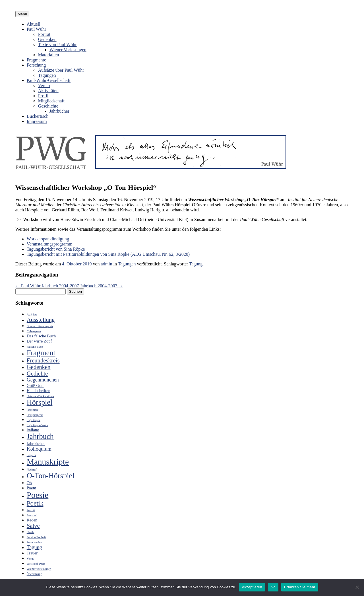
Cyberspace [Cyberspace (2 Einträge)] (34, 331)
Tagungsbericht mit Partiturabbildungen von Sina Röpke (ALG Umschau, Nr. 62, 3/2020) (108, 254)
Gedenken (47, 39)
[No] (357, 587)
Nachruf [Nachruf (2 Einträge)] (32, 470)
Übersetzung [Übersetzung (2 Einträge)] (34, 574)
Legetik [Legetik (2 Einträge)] (31, 455)
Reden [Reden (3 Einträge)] (32, 520)
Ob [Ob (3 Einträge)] (29, 483)
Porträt (44, 34)
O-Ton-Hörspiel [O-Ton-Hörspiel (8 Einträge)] (51, 476)
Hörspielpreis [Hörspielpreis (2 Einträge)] (35, 415)
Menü (22, 14)
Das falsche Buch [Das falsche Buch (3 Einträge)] (41, 336)
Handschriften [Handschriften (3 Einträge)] (39, 391)
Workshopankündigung (48, 239)
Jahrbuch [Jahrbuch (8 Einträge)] (40, 437)
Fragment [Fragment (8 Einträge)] (41, 353)
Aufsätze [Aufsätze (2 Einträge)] (32, 315)
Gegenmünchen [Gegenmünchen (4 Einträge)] (43, 380)
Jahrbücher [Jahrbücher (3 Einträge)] (36, 444)
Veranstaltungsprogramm (50, 244)
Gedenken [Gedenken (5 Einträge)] (39, 367)
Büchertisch (38, 116)
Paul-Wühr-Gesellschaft (49, 80)
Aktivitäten (48, 91)
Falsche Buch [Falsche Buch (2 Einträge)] (35, 347)
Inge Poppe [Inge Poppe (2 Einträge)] (34, 420)
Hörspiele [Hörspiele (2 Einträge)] (33, 410)
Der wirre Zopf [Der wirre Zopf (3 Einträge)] (39, 341)
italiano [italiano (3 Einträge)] (33, 430)
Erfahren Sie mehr (300, 587)
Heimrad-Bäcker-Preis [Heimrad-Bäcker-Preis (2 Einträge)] (40, 396)
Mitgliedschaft (51, 101)
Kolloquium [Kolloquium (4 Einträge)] (39, 449)
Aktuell (34, 24)
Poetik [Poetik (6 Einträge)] (35, 503)
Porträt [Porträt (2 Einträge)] (31, 510)
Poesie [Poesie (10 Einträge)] (38, 495)
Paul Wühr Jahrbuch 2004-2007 (47, 286)
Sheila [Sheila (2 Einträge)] (31, 532)
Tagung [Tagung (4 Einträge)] (34, 547)
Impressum (37, 121)
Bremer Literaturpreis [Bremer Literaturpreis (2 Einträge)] (40, 326)
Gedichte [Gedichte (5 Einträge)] (37, 374)
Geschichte (48, 106)
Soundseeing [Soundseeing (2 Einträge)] (34, 542)
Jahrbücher (59, 111)
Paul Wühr (37, 29)
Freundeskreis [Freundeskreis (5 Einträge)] (43, 360)
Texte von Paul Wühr (57, 45)
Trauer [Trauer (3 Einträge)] (32, 553)
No (273, 587)
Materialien (49, 55)
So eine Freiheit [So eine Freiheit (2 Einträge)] (36, 537)
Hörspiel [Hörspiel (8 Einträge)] (40, 402)
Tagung (196, 264)
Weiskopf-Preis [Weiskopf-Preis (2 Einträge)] (36, 564)
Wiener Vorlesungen (68, 50)
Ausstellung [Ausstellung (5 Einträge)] (41, 320)
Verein (44, 85)
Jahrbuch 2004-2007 (101, 286)
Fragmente (36, 60)
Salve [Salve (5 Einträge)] (33, 526)
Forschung (36, 65)
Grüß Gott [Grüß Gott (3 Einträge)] (35, 385)
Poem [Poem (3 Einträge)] (31, 488)
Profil (43, 96)
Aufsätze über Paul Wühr (61, 70)
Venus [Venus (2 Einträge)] (30, 559)
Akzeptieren (252, 587)
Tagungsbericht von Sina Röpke (56, 249)
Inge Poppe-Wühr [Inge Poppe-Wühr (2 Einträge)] (38, 425)
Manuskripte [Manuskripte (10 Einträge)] (48, 462)
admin (107, 264)
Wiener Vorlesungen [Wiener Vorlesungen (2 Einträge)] (39, 569)
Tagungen (47, 75)
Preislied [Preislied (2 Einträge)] (32, 515)
